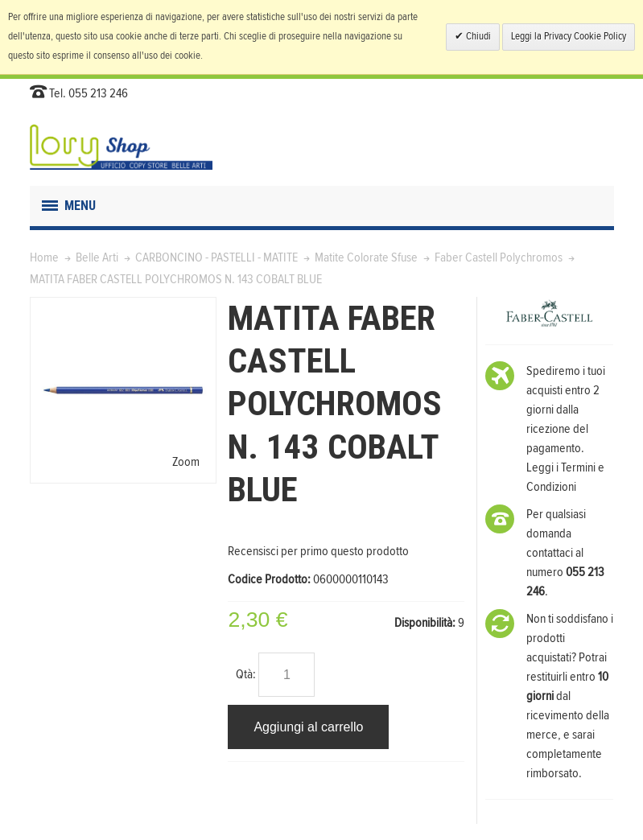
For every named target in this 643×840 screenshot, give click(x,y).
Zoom (186, 462)
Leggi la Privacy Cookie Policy (569, 37)
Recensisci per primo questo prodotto (318, 551)
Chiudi (477, 37)
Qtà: (246, 674)
